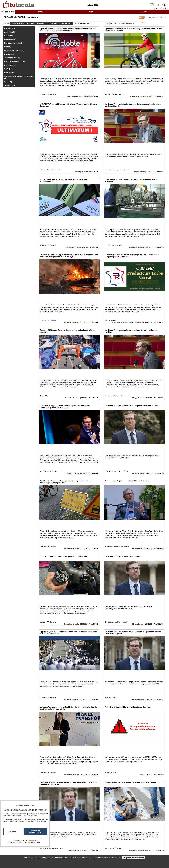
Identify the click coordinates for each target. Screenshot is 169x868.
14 (101, 838)
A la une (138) (10, 28)
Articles (40, 12)
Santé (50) (8, 69)
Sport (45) (8, 82)
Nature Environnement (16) (14, 62)
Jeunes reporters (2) (12, 58)
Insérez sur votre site (155, 824)
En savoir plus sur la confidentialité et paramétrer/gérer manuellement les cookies (25, 842)
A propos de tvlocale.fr (73, 853)
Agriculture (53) (10, 32)
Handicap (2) (9, 54)
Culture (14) (9, 36)
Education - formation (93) (14, 43)
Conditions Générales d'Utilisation (120, 850)
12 (95, 838)
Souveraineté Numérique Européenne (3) (19, 77)
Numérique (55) (10, 65)
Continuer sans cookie (35, 832)
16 (107, 838)
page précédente (157, 17)
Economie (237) (10, 39)
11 (91, 838)
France (77, 154)
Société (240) (9, 73)
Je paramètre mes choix (134, 858)
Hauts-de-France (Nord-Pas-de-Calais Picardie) (128, 286)
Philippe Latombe (139, 154)
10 (88, 838)
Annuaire (143, 12)
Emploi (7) (8, 47)
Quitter (13, 831)
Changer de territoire (161, 8)
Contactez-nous (70, 848)
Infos (113, 848)
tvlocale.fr (25, 848)
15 (104, 838)
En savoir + (68, 850)
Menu (11, 11)
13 (98, 838)
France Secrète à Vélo (74, 87)
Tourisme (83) (10, 86)
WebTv (92, 12)
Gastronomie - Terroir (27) (14, 50)
